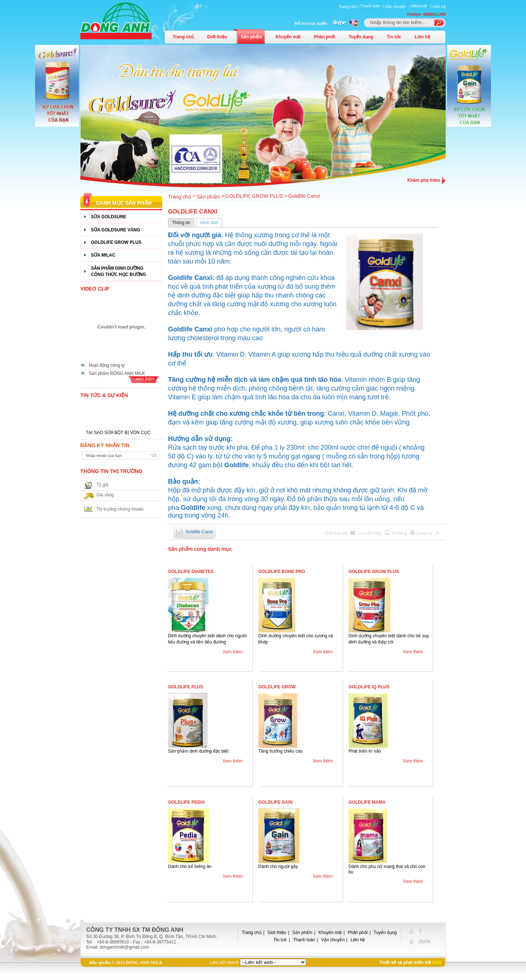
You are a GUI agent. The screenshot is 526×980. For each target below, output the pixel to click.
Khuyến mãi (288, 37)
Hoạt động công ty (107, 365)
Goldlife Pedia (186, 802)
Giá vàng (105, 495)
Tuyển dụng (361, 37)
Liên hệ (439, 7)
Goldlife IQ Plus (369, 687)
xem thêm (145, 379)
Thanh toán (304, 940)
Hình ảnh (209, 223)
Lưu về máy (371, 533)
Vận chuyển (333, 940)
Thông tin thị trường (111, 471)
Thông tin (181, 223)
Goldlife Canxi (304, 196)
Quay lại (425, 533)
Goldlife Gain (275, 802)
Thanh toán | (373, 6)
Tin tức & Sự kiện (104, 395)
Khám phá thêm (424, 180)
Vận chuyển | (398, 7)
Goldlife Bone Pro (282, 572)
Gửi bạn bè (337, 533)
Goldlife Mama (367, 802)
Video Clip (95, 289)
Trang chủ (183, 37)
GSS (437, 962)
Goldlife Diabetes (191, 572)
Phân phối (325, 37)
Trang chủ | (349, 7)
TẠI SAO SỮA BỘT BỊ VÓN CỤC (118, 434)
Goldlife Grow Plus (374, 572)
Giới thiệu (217, 37)
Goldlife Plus (186, 687)
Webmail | (422, 6)
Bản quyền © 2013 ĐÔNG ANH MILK (126, 962)
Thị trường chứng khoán (120, 509)
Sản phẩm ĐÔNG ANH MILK (117, 373)
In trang (400, 533)
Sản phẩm (251, 37)
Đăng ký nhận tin (105, 445)
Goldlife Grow (277, 687)
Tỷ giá (102, 485)
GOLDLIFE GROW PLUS (254, 196)
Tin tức (394, 37)
